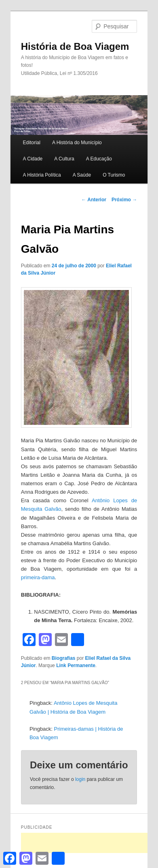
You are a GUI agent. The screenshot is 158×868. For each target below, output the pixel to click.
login (80, 779)
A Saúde (82, 175)
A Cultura (64, 159)
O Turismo (114, 175)
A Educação (99, 159)
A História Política (42, 175)
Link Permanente (76, 665)
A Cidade (33, 159)
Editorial (32, 143)
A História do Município (77, 143)
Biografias (64, 658)
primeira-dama (38, 577)
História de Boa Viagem (75, 46)
